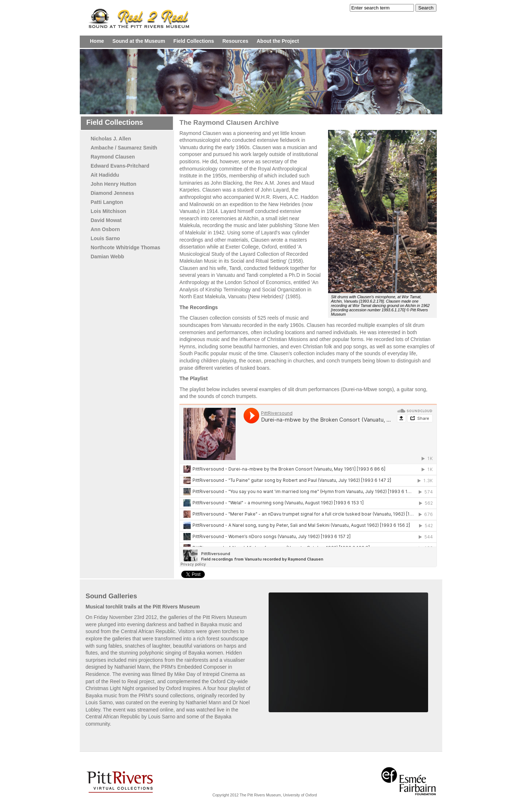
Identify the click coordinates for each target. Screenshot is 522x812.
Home (97, 41)
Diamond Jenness (112, 193)
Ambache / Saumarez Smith (124, 148)
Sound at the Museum (139, 41)
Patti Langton (107, 202)
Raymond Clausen (113, 157)
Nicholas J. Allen (111, 139)
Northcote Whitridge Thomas (125, 247)
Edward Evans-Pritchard (120, 166)
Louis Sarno (105, 238)
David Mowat (106, 220)
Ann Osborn (105, 229)
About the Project (278, 41)
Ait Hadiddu (105, 175)
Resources (235, 41)
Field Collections (194, 41)
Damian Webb (107, 257)
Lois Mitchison (108, 211)
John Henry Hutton (113, 184)
